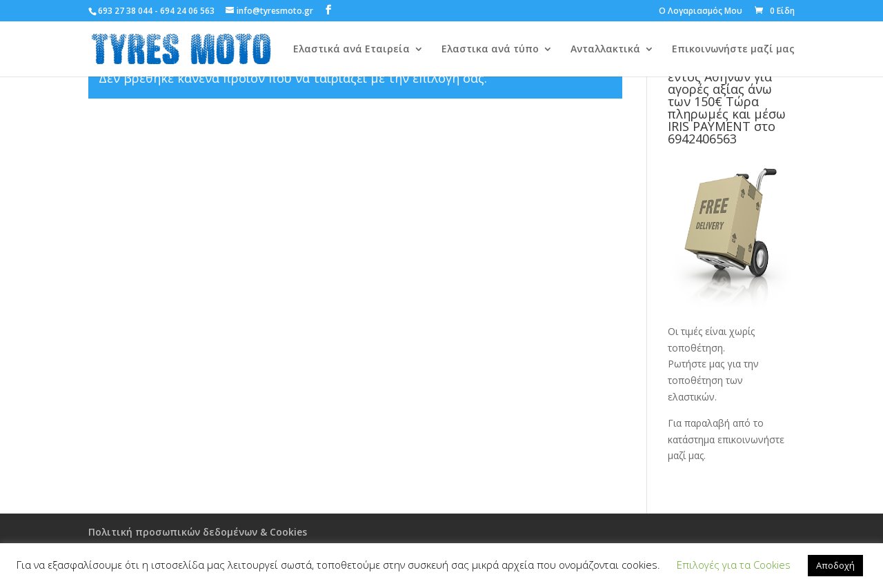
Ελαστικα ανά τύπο (490, 50)
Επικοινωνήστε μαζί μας (733, 50)
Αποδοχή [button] (835, 565)
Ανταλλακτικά (605, 50)
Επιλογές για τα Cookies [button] (734, 565)
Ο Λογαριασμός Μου (701, 12)
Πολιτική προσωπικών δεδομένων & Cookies (198, 532)
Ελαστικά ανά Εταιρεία (351, 50)
